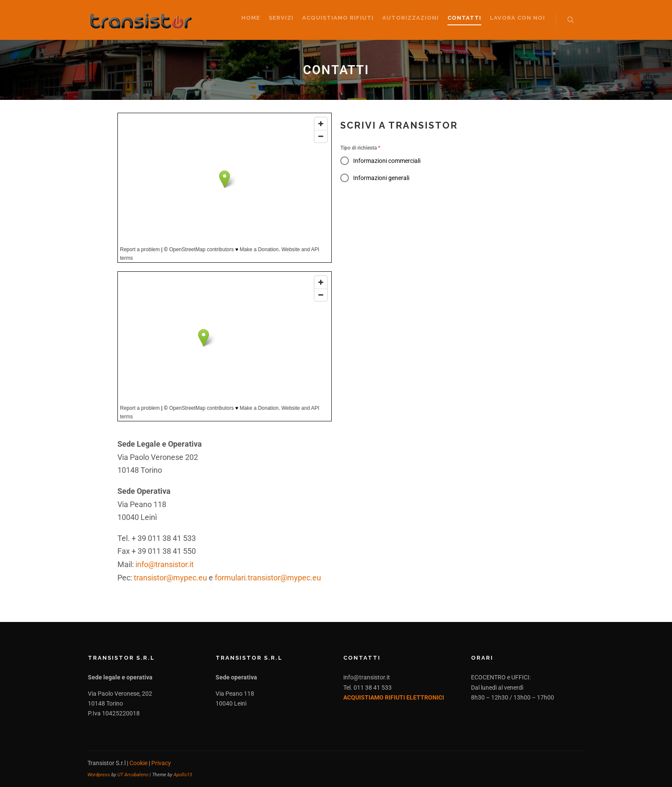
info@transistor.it (165, 564)
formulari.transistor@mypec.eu (268, 578)
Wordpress (99, 775)
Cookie (138, 763)
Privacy (161, 763)
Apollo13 (183, 775)
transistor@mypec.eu (170, 578)
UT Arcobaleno (133, 775)
